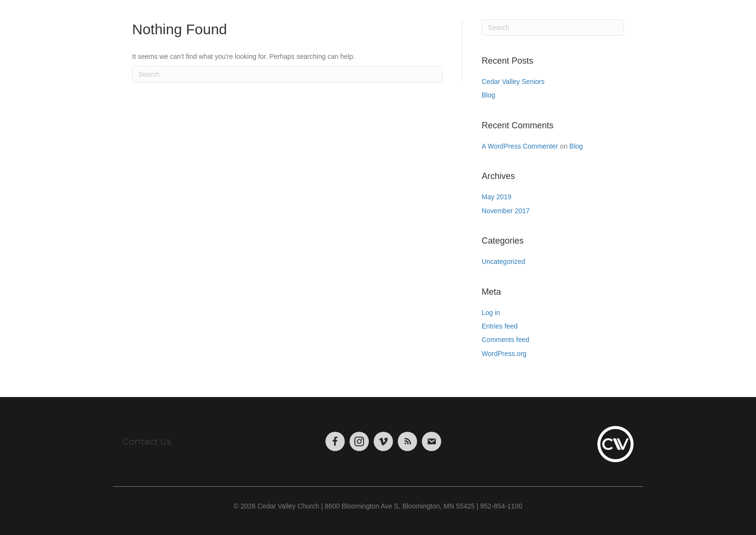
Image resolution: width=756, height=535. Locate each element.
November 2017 (506, 211)
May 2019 (496, 197)
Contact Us (147, 441)
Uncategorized (503, 261)
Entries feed (500, 326)
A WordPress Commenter (520, 146)
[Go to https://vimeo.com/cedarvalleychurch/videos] (383, 441)
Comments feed (506, 340)
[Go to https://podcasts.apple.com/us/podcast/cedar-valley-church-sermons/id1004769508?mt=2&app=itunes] (407, 441)
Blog (488, 95)
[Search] (287, 74)
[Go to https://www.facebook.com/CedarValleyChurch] (335, 441)
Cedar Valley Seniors (513, 82)
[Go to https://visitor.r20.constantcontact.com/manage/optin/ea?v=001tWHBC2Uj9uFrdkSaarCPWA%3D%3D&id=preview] (432, 441)
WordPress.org (504, 354)
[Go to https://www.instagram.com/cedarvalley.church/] (359, 441)
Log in (491, 313)
